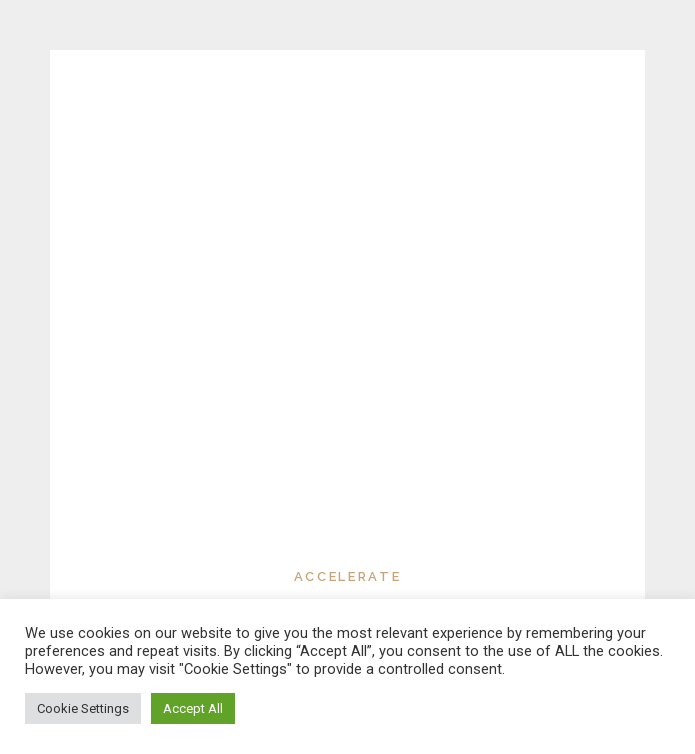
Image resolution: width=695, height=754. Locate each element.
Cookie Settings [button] (83, 708)
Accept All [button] (193, 708)
